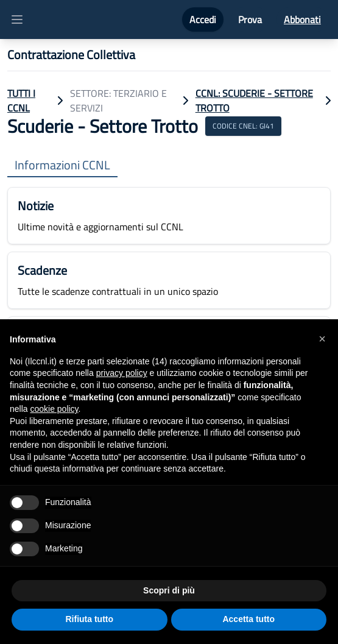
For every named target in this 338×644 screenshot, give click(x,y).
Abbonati (302, 19)
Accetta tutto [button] (248, 619)
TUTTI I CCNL (21, 101)
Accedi (203, 19)
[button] (322, 339)
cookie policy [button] (54, 409)
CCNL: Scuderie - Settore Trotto (254, 101)
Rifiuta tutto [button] (89, 619)
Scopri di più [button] (169, 590)
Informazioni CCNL (62, 165)
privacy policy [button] (122, 373)
